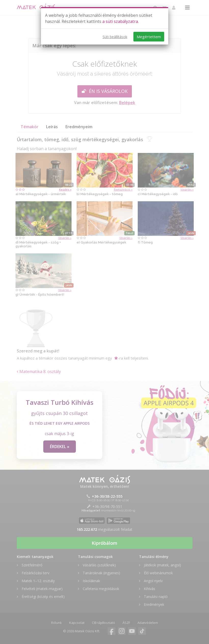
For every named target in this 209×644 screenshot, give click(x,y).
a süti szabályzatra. (121, 21)
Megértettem (149, 37)
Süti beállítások (115, 37)
